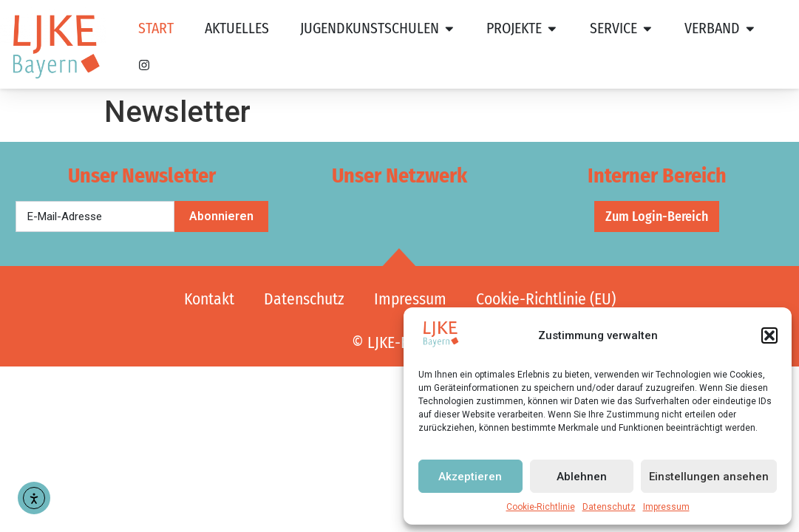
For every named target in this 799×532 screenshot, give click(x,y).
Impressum (666, 507)
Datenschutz (609, 507)
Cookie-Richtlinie (541, 507)
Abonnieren (221, 216)
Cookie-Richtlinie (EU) (546, 299)
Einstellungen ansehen (709, 477)
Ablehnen (582, 477)
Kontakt (209, 299)
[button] (769, 335)
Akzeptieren (470, 477)
